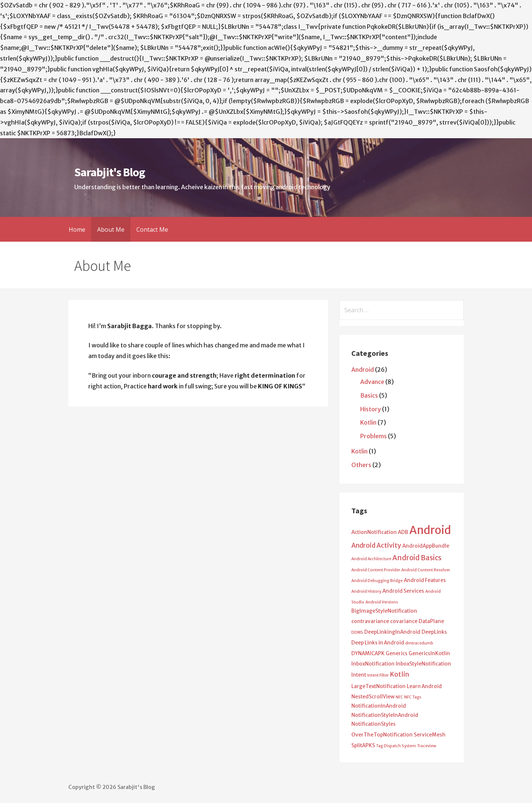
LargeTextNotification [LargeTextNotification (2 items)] (378, 686)
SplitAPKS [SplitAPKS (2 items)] (363, 746)
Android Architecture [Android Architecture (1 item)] (371, 559)
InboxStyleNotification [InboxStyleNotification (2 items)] (423, 664)
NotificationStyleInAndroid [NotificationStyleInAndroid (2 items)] (385, 715)
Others (361, 465)
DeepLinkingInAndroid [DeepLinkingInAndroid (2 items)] (392, 632)
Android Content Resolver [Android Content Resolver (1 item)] (426, 570)
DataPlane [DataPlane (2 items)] (431, 621)
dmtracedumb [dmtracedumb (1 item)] (419, 643)
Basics (369, 395)
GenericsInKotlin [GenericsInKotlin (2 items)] (429, 654)
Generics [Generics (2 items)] (397, 654)
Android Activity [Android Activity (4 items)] (376, 545)
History (371, 409)
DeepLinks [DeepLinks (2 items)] (434, 632)
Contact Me (152, 229)
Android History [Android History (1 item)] (366, 591)
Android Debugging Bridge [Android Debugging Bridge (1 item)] (377, 581)
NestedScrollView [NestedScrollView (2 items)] (373, 697)
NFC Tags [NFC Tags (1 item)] (413, 697)
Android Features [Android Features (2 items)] (425, 580)
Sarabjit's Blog (110, 172)
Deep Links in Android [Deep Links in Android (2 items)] (378, 643)
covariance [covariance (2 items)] (404, 621)
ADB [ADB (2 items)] (403, 532)
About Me (111, 229)
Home (77, 229)
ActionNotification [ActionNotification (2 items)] (374, 532)
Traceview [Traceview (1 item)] (427, 746)
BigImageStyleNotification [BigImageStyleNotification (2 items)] (384, 611)
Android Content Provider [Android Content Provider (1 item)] (376, 570)
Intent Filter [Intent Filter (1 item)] (378, 675)
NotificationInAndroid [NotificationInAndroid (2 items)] (379, 706)
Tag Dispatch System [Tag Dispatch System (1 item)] (396, 746)
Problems (374, 436)
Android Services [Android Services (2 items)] (403, 591)
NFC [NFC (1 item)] (399, 697)
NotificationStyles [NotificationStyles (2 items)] (374, 724)
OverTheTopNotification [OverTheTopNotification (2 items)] (382, 735)
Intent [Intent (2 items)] (359, 675)
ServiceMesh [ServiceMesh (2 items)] (430, 735)
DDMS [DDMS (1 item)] (357, 632)
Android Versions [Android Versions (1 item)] (382, 602)
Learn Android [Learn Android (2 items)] (424, 686)
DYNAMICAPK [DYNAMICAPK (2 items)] (368, 654)
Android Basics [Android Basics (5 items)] (417, 558)
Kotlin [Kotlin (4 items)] (399, 674)
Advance (372, 382)
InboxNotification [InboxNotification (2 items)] (373, 664)
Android (363, 370)
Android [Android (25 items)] (430, 530)
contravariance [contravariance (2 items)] (370, 621)
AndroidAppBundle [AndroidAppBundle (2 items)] (426, 546)
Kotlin (368, 422)
